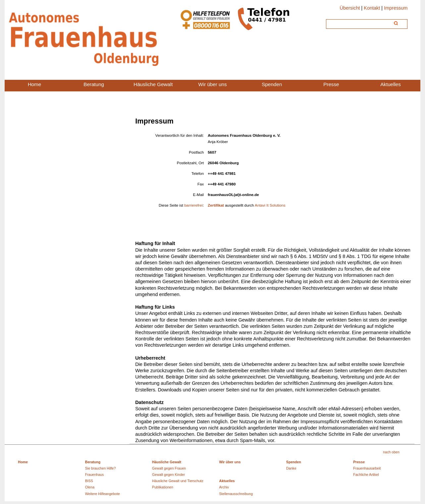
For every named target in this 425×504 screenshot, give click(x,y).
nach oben (391, 452)
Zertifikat (216, 205)
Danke (291, 468)
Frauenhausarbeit (367, 468)
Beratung (93, 462)
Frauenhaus (95, 475)
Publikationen (163, 487)
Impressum (396, 8)
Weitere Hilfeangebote (103, 494)
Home (23, 462)
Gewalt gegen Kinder (168, 475)
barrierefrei (193, 205)
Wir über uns (230, 462)
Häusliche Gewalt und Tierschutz (178, 481)
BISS (89, 481)
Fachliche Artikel (366, 475)
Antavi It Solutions (269, 205)
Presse (359, 462)
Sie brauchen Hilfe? (101, 468)
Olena (90, 487)
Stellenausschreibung (236, 494)
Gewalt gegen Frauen (169, 468)
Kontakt (372, 8)
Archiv (224, 487)
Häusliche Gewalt (167, 462)
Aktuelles (227, 481)
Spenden (294, 462)
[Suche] (359, 23)
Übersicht (350, 8)
